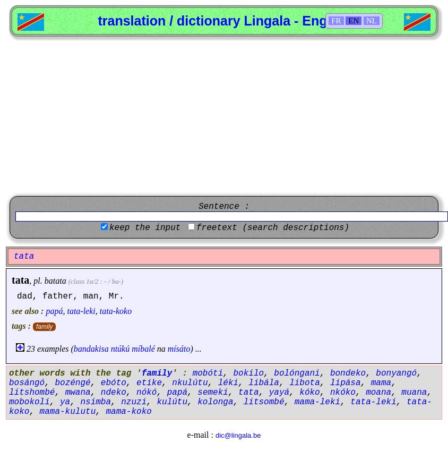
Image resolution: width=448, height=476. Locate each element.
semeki (213, 393)
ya (65, 402)
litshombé (32, 393)
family (44, 327)
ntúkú (120, 349)
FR (336, 21)
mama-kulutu (68, 412)
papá (54, 311)
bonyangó (396, 373)
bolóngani (297, 373)
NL (372, 21)
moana (378, 393)
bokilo (248, 373)
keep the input (145, 228)
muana (414, 393)
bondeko (348, 373)
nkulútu (190, 383)
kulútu (172, 402)
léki (228, 383)
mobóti (208, 373)
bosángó (27, 383)
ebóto (114, 383)
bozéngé (72, 383)
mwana (78, 393)
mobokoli (29, 402)
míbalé (143, 349)
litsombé (264, 402)
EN (354, 21)
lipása (346, 383)
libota (305, 383)
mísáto (179, 349)
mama (381, 383)
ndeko (114, 393)
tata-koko (116, 311)
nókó (147, 393)
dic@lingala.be (238, 435)
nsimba (96, 402)
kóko (309, 393)
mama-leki (317, 402)
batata (55, 281)
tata (20, 280)
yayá (279, 393)
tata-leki (81, 311)
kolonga (215, 402)
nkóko (343, 393)
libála (264, 383)
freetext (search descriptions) (273, 228)
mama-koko (128, 412)
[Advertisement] (224, 116)
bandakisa (91, 349)
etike (149, 383)
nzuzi (134, 402)
